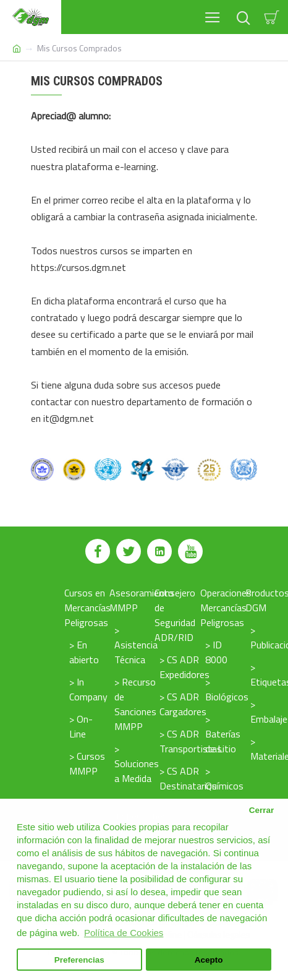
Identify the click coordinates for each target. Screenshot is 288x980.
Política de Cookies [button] (124, 933)
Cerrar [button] (262, 810)
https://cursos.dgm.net (78, 267)
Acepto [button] (209, 960)
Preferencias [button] (79, 960)
